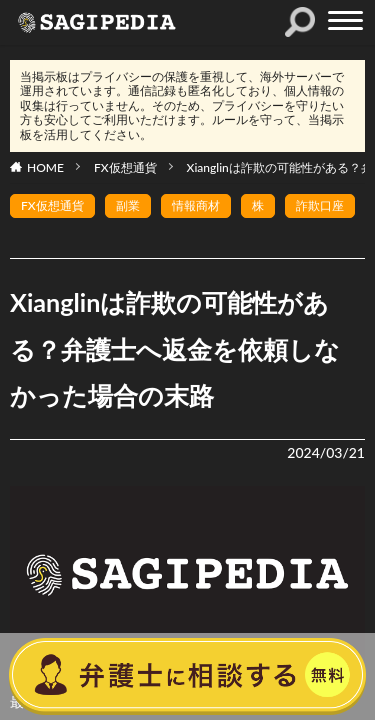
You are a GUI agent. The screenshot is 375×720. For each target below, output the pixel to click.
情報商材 (196, 205)
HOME (45, 167)
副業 (128, 205)
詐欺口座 (320, 205)
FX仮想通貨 (125, 167)
